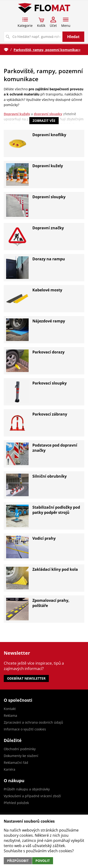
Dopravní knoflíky (49, 135)
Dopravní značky (48, 228)
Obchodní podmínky (20, 749)
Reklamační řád (16, 763)
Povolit (43, 861)
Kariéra (10, 769)
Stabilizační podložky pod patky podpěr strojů (56, 510)
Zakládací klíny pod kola (55, 569)
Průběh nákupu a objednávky (27, 789)
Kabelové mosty (47, 290)
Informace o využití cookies (25, 729)
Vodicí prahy (44, 538)
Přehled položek (16, 803)
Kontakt (10, 709)
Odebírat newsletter (26, 678)
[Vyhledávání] (33, 37)
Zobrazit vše (44, 121)
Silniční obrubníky (50, 476)
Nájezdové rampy (49, 321)
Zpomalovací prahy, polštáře (51, 603)
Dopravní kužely (48, 166)
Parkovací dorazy (48, 352)
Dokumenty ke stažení (21, 756)
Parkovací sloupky (50, 383)
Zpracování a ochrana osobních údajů (33, 722)
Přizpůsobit (18, 861)
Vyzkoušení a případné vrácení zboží (32, 796)
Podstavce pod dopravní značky (55, 448)
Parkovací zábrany (50, 414)
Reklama (10, 715)
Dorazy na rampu (49, 259)
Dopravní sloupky (49, 197)
